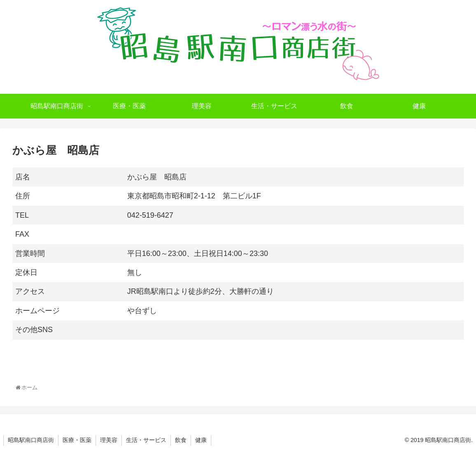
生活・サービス (146, 440)
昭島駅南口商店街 (31, 440)
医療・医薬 (77, 440)
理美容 (109, 440)
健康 (201, 440)
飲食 (181, 440)
